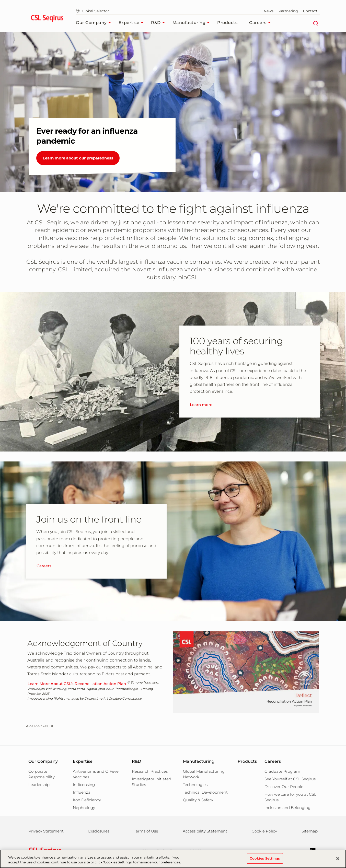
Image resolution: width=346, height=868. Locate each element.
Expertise (132, 23)
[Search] (315, 23)
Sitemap (310, 831)
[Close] (338, 861)
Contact (310, 11)
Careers (261, 23)
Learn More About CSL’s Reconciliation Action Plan (77, 684)
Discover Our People (284, 787)
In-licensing (84, 785)
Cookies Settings (265, 861)
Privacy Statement (46, 831)
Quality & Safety (198, 800)
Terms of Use (146, 831)
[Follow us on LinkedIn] (310, 850)
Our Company (95, 23)
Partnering (288, 11)
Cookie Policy (264, 831)
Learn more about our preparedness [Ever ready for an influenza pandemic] (78, 158)
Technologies (195, 785)
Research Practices (150, 771)
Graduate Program (282, 771)
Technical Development (205, 792)
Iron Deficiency (87, 800)
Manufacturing (192, 23)
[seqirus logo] (47, 19)
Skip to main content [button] (0, 0)
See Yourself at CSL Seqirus (290, 779)
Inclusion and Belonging (287, 808)
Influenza (82, 792)
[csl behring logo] (44, 850)
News (269, 11)
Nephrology (84, 808)
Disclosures (99, 831)
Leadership (39, 785)
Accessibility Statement (205, 831)
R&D (159, 23)
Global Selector (93, 11)
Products (227, 23)
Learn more (201, 405)
